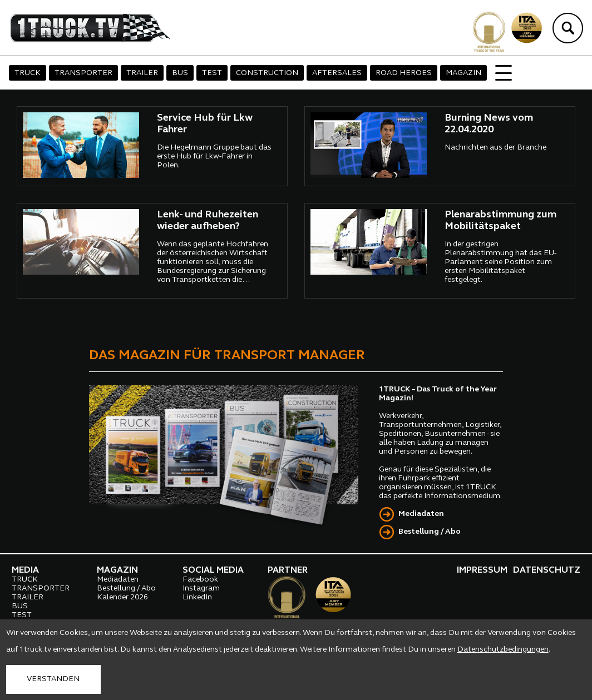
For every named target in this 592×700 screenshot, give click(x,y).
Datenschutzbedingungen (503, 650)
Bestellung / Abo (430, 532)
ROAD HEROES (404, 73)
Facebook (200, 580)
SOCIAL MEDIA (213, 570)
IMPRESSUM (482, 570)
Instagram (201, 589)
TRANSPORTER (83, 73)
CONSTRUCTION (267, 73)
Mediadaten (421, 514)
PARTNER (288, 570)
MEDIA (25, 570)
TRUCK (28, 73)
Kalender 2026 (122, 597)
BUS (180, 73)
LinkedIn (197, 597)
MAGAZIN (463, 73)
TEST (212, 73)
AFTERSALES (337, 73)
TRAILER (142, 73)
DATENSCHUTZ (547, 570)
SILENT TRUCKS (526, 73)
